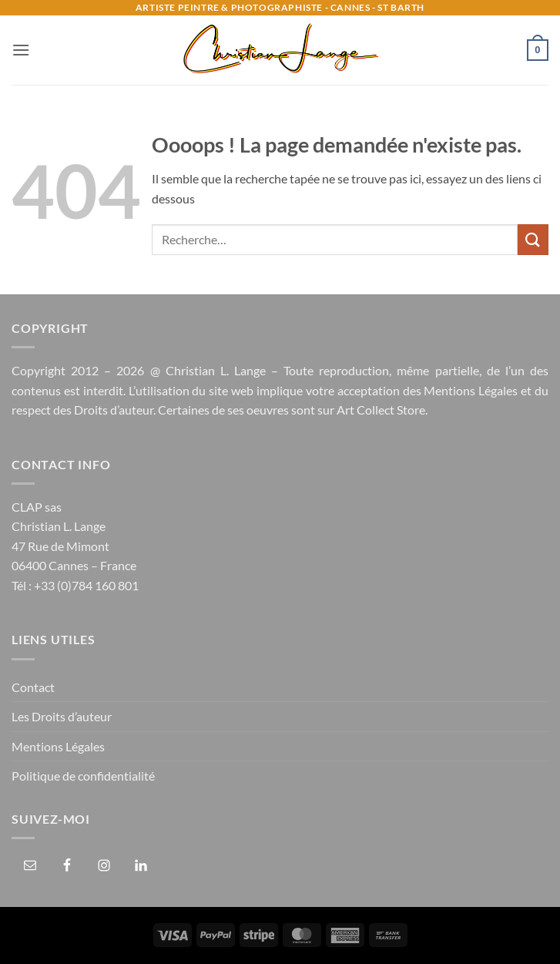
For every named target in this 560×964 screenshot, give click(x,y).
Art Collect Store (381, 410)
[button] (21, 50)
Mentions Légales (471, 390)
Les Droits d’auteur (62, 716)
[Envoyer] (533, 239)
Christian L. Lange (216, 370)
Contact (33, 687)
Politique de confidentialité (83, 776)
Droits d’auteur (114, 410)
